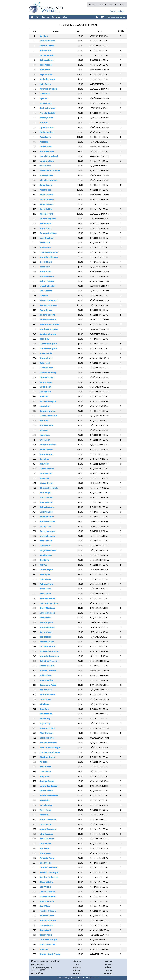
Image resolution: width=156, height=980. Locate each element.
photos (122, 4)
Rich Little (44, 560)
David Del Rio (46, 209)
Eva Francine (46, 291)
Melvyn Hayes (46, 368)
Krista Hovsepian (48, 401)
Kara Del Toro (46, 214)
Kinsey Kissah (46, 483)
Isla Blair (44, 123)
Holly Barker (46, 84)
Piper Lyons (45, 579)
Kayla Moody (46, 632)
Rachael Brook (47, 151)
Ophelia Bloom (47, 127)
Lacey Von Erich (47, 892)
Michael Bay (46, 103)
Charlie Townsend (49, 868)
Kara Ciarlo (45, 166)
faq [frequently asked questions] (77, 964)
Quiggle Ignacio (48, 411)
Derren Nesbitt (47, 666)
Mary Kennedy (47, 469)
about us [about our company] (77, 961)
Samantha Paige (48, 685)
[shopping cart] (102, 17)
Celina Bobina (46, 132)
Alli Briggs (45, 142)
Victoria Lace (46, 512)
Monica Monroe (47, 627)
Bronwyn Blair (46, 118)
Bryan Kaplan (46, 454)
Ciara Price (45, 699)
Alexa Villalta (46, 882)
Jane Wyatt (45, 930)
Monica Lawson (47, 536)
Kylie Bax (44, 99)
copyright (109, 973)
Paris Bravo (45, 137)
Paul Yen (44, 949)
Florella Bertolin (48, 113)
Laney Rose (45, 771)
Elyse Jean (45, 440)
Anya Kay (44, 459)
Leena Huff (45, 406)
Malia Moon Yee (47, 945)
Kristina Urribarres (49, 877)
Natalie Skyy (46, 805)
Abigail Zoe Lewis (48, 550)
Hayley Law (45, 526)
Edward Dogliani (48, 219)
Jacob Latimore (47, 522)
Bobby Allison (46, 60)
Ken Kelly (44, 464)
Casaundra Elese (48, 233)
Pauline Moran (47, 642)
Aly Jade (44, 421)
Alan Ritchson (46, 733)
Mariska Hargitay (48, 344)
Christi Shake (46, 791)
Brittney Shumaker (49, 796)
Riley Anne (45, 70)
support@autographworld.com (47, 961)
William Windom (48, 921)
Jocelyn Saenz (47, 781)
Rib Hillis (44, 397)
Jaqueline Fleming (49, 257)
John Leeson (46, 541)
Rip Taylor (45, 848)
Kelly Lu (44, 565)
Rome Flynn (45, 272)
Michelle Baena (47, 79)
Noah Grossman (48, 320)
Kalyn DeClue (46, 204)
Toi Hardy (44, 339)
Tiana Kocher (46, 498)
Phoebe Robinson (48, 743)
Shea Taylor (46, 853)
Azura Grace (46, 310)
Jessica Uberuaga (49, 872)
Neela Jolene (46, 449)
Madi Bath (45, 94)
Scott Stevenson (48, 820)
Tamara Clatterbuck (50, 171)
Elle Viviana (45, 887)
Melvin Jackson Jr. (49, 416)
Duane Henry (46, 382)
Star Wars (45, 815)
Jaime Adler (46, 50)
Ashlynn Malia (47, 584)
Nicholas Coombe (48, 180)
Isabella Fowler (47, 286)
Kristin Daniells (47, 200)
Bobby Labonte (47, 507)
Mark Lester (46, 546)
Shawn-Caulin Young (50, 954)
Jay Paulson (46, 690)
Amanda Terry (47, 858)
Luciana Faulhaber (49, 252)
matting (113, 4)
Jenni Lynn (45, 574)
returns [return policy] (77, 973)
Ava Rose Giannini (48, 305)
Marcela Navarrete (49, 656)
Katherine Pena (47, 695)
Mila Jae (44, 430)
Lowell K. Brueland (49, 156)
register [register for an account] (121, 11)
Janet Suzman (47, 839)
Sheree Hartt (46, 358)
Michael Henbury (48, 373)
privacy (109, 967)
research (93, 4)
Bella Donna (46, 223)
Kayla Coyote (46, 195)
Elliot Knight (46, 493)
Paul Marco (45, 594)
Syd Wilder (45, 906)
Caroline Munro (47, 646)
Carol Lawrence (47, 531)
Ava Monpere (46, 623)
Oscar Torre (46, 863)
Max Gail (44, 296)
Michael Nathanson (49, 651)
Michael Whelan (48, 896)
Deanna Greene (47, 315)
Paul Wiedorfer (47, 901)
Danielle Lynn (46, 570)
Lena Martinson (47, 613)
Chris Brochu (46, 147)
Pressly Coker (46, 175)
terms (109, 970)
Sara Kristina (46, 502)
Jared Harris (46, 353)
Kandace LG (46, 555)
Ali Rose (44, 762)
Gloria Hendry (46, 377)
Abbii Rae (44, 704)
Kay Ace (44, 36)
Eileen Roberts (47, 738)
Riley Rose (45, 776)
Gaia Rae (44, 709)
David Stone (46, 824)
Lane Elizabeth (47, 238)
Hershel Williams (48, 911)
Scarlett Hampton (49, 329)
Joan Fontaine (47, 276)
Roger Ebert (45, 228)
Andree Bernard (48, 108)
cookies (109, 964)
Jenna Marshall (47, 598)
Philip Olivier (46, 675)
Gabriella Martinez (49, 603)
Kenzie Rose (46, 767)
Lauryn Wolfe (46, 925)
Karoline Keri (46, 473)
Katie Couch (46, 185)
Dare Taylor (45, 844)
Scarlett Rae (46, 714)
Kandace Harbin (48, 334)
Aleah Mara (45, 589)
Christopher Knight (49, 488)
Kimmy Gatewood (49, 300)
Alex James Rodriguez (51, 748)
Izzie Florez (45, 267)
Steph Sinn (45, 800)
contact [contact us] (109, 961)
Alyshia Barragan (48, 89)
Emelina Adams (47, 41)
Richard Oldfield (48, 671)
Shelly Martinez (47, 608)
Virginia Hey (46, 387)
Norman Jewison (48, 445)
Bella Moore (46, 637)
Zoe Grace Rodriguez (50, 752)
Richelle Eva (46, 248)
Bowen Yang (46, 935)
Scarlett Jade (46, 425)
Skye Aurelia (46, 75)
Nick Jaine (45, 435)
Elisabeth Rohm (47, 757)
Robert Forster (47, 281)
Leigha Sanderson (49, 786)
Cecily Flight (46, 262)
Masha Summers (48, 829)
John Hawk (45, 363)
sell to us (77, 967)
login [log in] (113, 11)
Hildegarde (45, 392)
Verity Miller (46, 618)
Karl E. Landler (47, 517)
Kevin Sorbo (46, 810)
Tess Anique (46, 65)
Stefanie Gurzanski (49, 324)
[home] (32, 17)
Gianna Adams (47, 46)
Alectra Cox (46, 190)
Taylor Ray (45, 723)
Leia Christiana (47, 161)
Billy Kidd (44, 478)
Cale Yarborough (48, 940)
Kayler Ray (45, 719)
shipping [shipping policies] (77, 970)
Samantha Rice (47, 728)
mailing (103, 4)
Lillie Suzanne (46, 834)
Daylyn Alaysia (47, 55)
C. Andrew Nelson (48, 661)
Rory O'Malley (46, 680)
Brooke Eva (45, 243)
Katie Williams (47, 916)
